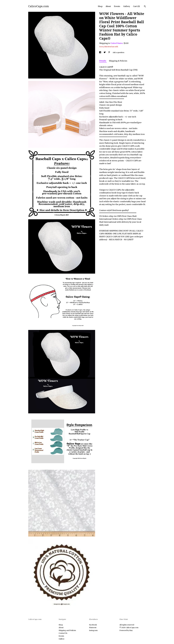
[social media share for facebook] (100, 52)
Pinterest (93, 628)
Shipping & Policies (118, 61)
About (108, 6)
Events (117, 6)
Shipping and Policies (67, 630)
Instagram (93, 630)
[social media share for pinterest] (109, 52)
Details (103, 61)
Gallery (127, 6)
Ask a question (118, 52)
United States (117, 43)
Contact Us (63, 633)
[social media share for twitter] (105, 52)
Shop (100, 6)
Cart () (136, 6)
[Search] (145, 7)
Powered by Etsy (126, 630)
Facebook (93, 625)
